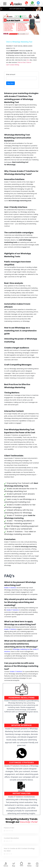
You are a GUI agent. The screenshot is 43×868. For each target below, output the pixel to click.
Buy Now (10, 83)
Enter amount (11, 74)
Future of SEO (9, 828)
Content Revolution (11, 838)
